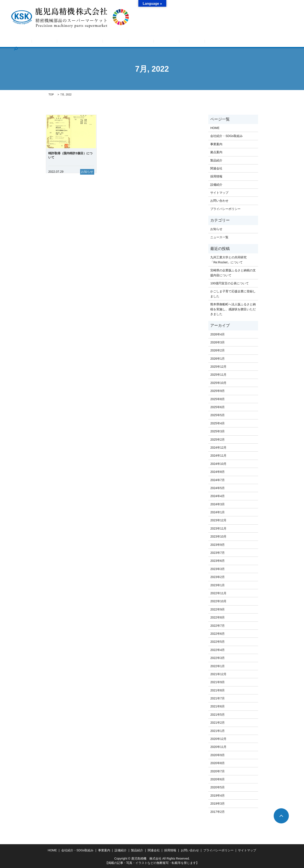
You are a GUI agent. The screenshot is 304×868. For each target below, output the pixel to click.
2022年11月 (218, 593)
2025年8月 (217, 399)
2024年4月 (217, 496)
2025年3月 (217, 431)
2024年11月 (218, 456)
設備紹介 (160, 42)
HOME (45, 42)
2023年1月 (217, 585)
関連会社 (199, 42)
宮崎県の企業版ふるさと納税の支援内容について (233, 273)
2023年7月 (217, 553)
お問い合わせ (241, 42)
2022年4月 (217, 650)
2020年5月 (217, 787)
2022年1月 (217, 666)
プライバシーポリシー (225, 209)
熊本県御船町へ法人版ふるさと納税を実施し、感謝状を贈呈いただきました (233, 309)
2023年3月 (217, 569)
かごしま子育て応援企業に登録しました (233, 294)
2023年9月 (217, 545)
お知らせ (63, 42)
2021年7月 (217, 698)
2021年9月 (217, 682)
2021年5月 (217, 715)
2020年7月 (217, 771)
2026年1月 (217, 359)
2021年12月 (218, 674)
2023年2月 (217, 577)
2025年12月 (218, 367)
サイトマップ (219, 193)
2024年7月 (217, 480)
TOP (51, 95)
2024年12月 (218, 448)
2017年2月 (217, 812)
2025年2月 (217, 440)
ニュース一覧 (219, 237)
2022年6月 (217, 634)
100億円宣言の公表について (229, 283)
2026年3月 (217, 342)
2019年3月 (217, 804)
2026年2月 (217, 350)
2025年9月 (217, 391)
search (261, 42)
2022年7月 (217, 626)
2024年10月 (218, 464)
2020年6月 (217, 779)
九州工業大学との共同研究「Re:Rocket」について (228, 260)
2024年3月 (217, 504)
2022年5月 (217, 642)
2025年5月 (217, 415)
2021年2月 (217, 723)
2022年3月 (217, 658)
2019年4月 (217, 796)
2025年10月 (218, 383)
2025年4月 (217, 423)
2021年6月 (217, 706)
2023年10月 (218, 536)
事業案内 (122, 42)
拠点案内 (141, 42)
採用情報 (219, 42)
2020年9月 (217, 755)
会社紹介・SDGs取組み (92, 42)
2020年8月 (217, 763)
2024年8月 (217, 472)
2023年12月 (218, 520)
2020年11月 (218, 747)
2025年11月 (218, 375)
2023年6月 (217, 561)
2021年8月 (217, 690)
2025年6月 (217, 407)
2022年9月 (217, 609)
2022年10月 (218, 601)
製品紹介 (180, 42)
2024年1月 (217, 512)
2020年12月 (218, 739)
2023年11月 (218, 528)
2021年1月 (217, 731)
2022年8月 (217, 617)
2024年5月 (217, 488)
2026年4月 (217, 334)
